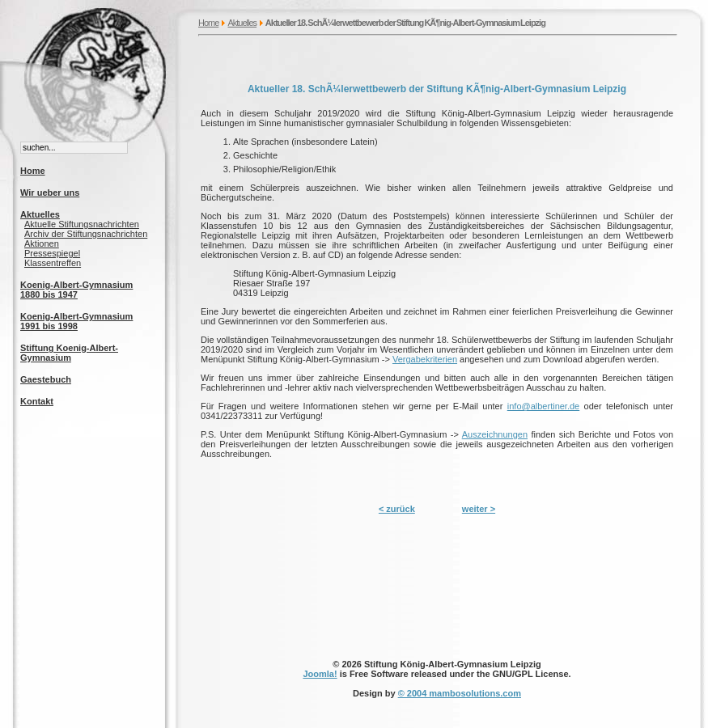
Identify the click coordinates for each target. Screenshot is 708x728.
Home (208, 23)
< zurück (397, 509)
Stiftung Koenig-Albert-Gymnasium (69, 353)
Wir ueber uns (50, 193)
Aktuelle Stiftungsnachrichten (82, 224)
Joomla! (320, 674)
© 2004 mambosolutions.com (460, 693)
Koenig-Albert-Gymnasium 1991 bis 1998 (76, 321)
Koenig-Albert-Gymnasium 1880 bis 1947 (76, 290)
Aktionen (42, 243)
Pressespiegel (52, 253)
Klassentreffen (53, 263)
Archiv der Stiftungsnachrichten (86, 234)
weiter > (479, 509)
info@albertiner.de (543, 406)
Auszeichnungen (495, 434)
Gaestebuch (46, 379)
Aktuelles (242, 23)
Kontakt (37, 401)
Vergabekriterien (425, 359)
